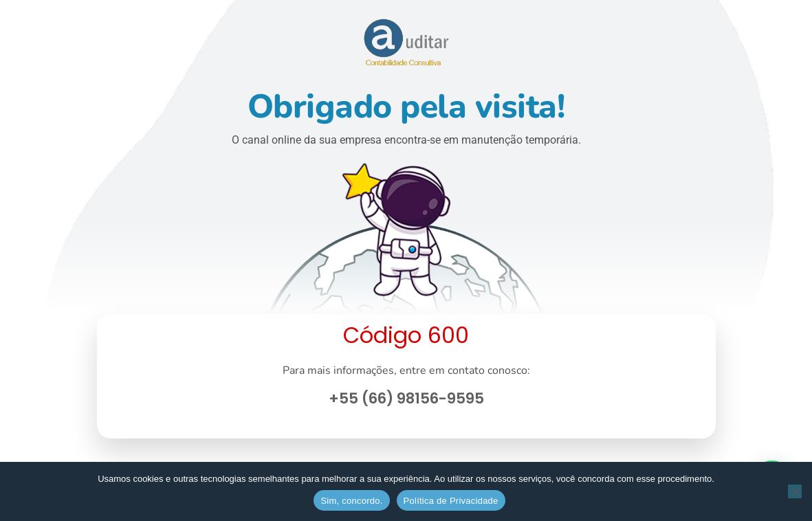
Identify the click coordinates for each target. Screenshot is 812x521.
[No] (795, 491)
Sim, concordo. (351, 501)
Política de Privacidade (451, 501)
